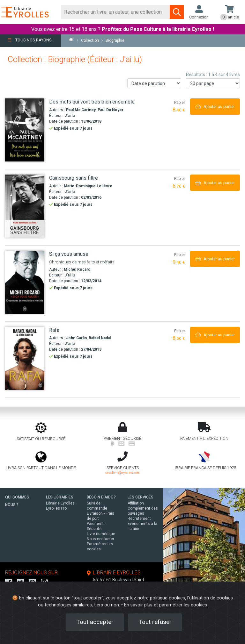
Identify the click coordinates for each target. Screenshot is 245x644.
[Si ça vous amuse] (25, 282)
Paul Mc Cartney (81, 110)
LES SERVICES (141, 497)
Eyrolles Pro (56, 508)
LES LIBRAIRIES (60, 497)
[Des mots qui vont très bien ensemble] (25, 130)
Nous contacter (100, 539)
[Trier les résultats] (154, 83)
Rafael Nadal (100, 338)
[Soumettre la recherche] (177, 12)
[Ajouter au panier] (215, 107)
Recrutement (139, 519)
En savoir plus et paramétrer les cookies (166, 605)
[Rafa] (25, 358)
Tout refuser (155, 622)
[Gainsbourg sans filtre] (25, 206)
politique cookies (167, 598)
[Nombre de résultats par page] (213, 83)
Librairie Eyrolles (60, 503)
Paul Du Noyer (111, 110)
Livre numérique (101, 534)
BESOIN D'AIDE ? (101, 497)
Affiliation (136, 503)
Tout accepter (95, 622)
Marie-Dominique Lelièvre (88, 186)
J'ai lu (70, 116)
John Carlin (76, 338)
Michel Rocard (77, 269)
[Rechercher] (116, 12)
